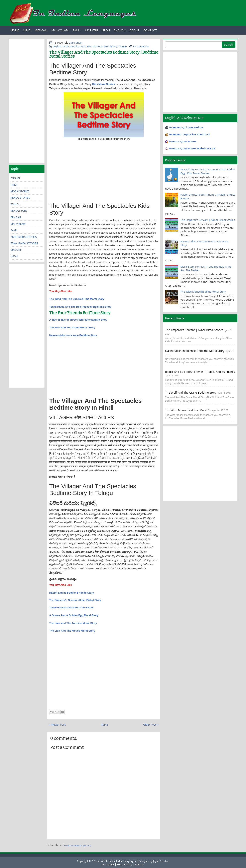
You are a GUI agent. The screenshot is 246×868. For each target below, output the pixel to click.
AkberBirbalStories (24, 237)
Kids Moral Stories (104, 84)
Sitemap (139, 864)
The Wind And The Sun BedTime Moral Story (77, 299)
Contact (150, 30)
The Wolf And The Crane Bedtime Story (191, 392)
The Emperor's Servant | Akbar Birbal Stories (208, 220)
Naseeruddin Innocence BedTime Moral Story (195, 351)
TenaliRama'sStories (24, 243)
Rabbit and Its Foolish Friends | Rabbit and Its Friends (200, 372)
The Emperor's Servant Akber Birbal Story (75, 600)
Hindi (27, 30)
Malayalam (60, 30)
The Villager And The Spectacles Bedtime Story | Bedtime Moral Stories (104, 54)
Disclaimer (108, 864)
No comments (141, 46)
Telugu (123, 46)
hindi (66, 46)
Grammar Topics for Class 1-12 (189, 134)
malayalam (18, 224)
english (57, 46)
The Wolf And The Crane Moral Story (72, 327)
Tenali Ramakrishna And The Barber (72, 607)
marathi (16, 250)
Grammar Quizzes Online (186, 127)
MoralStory (111, 46)
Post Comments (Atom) (77, 845)
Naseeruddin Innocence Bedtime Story (73, 335)
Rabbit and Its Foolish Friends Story (72, 593)
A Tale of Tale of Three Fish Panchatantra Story (78, 320)
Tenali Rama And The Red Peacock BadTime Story (80, 307)
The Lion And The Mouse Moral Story (72, 631)
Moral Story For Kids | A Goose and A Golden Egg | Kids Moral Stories (208, 171)
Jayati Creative (161, 861)
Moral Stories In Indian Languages (117, 861)
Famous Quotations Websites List (192, 148)
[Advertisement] (104, 170)
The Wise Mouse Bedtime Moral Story (203, 292)
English (120, 30)
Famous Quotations (183, 141)
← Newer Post (57, 725)
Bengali (41, 30)
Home (15, 30)
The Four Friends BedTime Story (80, 313)
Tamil (77, 30)
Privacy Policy (124, 864)
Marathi (91, 30)
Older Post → (151, 725)
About (135, 30)
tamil (14, 230)
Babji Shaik (76, 43)
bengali (16, 217)
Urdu (106, 30)
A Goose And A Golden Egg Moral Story (74, 615)
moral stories (78, 46)
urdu (14, 256)
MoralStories (95, 46)
